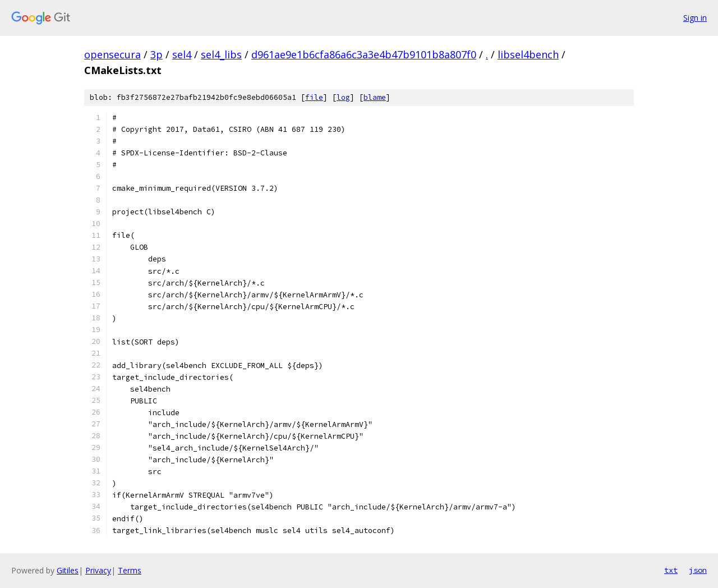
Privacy (98, 570)
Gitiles (68, 570)
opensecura (112, 54)
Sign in (695, 18)
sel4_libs (221, 54)
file (314, 97)
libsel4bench (528, 54)
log (343, 97)
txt (671, 570)
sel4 (182, 54)
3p (157, 54)
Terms (130, 570)
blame (375, 97)
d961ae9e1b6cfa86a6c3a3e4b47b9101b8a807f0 (364, 54)
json (698, 570)
